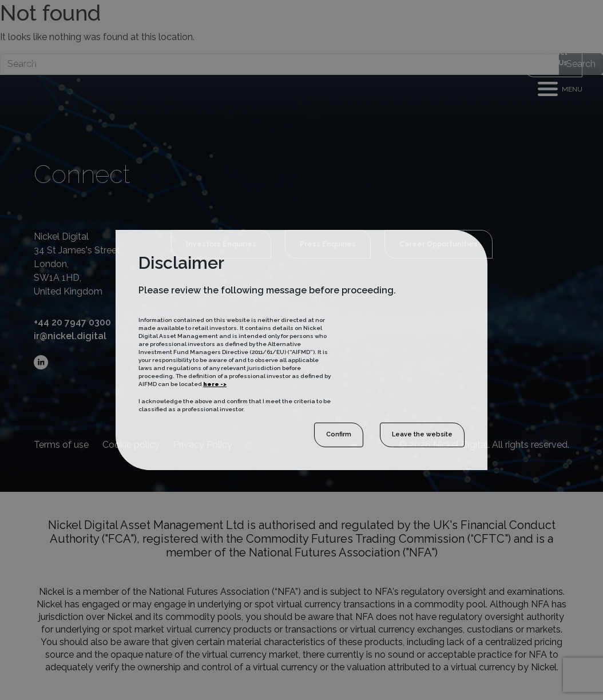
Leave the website (422, 434)
